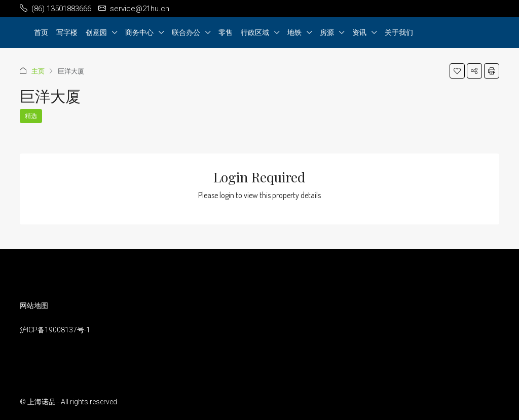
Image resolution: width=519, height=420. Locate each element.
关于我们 (399, 32)
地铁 (294, 32)
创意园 (96, 32)
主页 (38, 71)
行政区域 (255, 32)
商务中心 (139, 32)
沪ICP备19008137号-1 (55, 330)
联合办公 (186, 32)
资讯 (359, 32)
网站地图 (34, 306)
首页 (41, 32)
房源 (327, 32)
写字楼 (67, 32)
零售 (226, 32)
